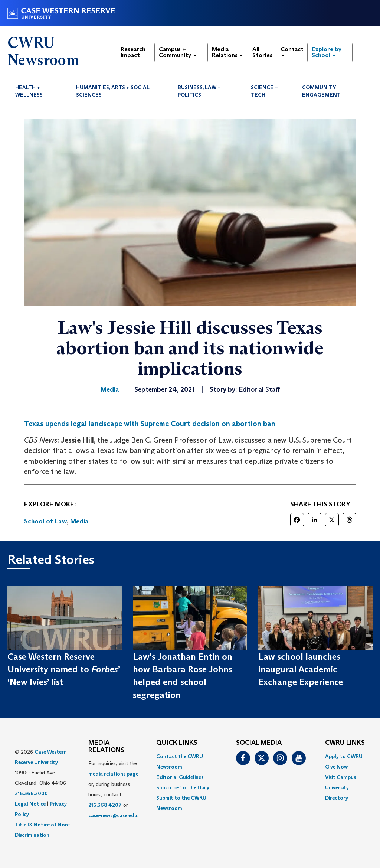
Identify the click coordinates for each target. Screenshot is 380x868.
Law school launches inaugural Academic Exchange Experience (301, 669)
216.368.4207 (105, 805)
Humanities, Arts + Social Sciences (113, 91)
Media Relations (227, 52)
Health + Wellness (29, 91)
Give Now (336, 767)
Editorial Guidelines (180, 777)
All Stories (262, 52)
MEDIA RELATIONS (106, 747)
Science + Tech (264, 91)
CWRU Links (345, 743)
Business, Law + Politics (199, 91)
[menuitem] (38, 91)
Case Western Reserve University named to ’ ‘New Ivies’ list (64, 669)
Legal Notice (30, 804)
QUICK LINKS (177, 743)
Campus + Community (178, 52)
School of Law (45, 521)
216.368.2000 (31, 793)
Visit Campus (340, 777)
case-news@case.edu (113, 815)
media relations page (113, 774)
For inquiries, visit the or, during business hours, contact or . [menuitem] (113, 789)
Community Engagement (321, 91)
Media (79, 521)
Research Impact (133, 52)
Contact (292, 51)
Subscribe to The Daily (183, 787)
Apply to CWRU (344, 756)
